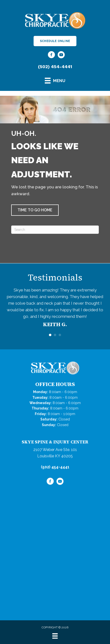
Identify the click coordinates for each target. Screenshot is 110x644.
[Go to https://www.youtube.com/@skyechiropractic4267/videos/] (61, 55)
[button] (35, 210)
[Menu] (55, 636)
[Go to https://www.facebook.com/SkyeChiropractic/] (51, 55)
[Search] (55, 230)
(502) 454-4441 (55, 67)
